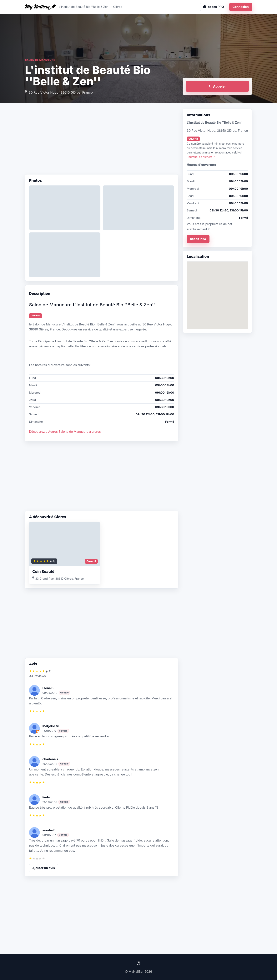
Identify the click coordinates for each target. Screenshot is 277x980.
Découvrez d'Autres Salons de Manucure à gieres (65, 432)
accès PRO (198, 239)
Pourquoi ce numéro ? (201, 157)
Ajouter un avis (44, 868)
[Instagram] (138, 963)
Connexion (241, 7)
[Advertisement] (102, 140)
